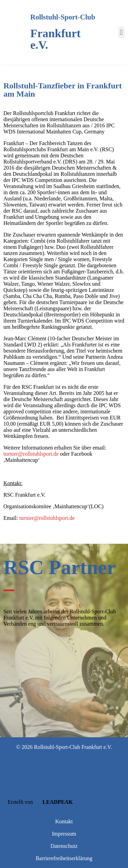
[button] (121, 32)
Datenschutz (64, 846)
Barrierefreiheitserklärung (64, 858)
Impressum (64, 834)
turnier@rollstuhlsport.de (31, 454)
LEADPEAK (54, 802)
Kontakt (64, 821)
